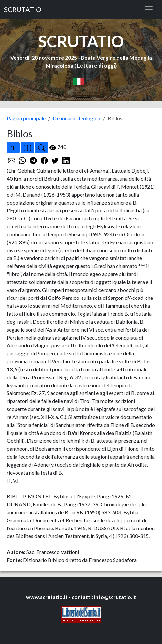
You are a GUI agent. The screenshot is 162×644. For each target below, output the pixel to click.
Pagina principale (26, 118)
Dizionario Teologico (77, 118)
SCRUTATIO (23, 9)
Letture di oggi (96, 65)
